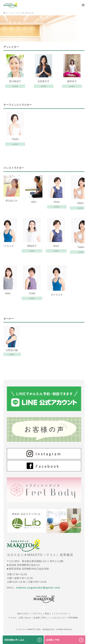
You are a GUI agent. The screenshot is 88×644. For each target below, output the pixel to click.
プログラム (37, 614)
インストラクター (60, 614)
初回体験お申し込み (23, 640)
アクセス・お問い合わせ (20, 618)
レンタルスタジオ (57, 618)
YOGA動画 (73, 618)
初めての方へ (23, 614)
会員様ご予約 (40, 618)
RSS (44, 607)
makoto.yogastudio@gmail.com (38, 588)
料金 (47, 614)
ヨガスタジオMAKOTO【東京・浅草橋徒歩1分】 (37, 629)
